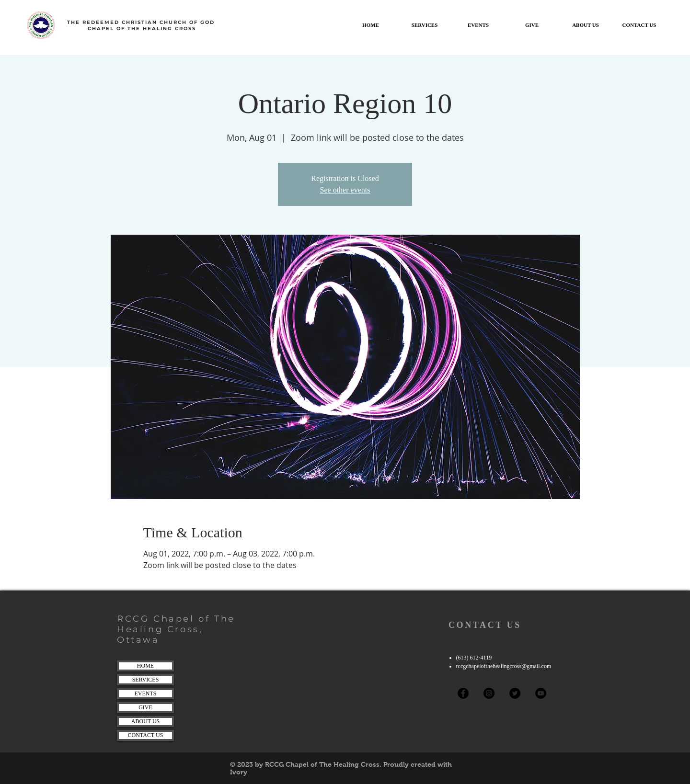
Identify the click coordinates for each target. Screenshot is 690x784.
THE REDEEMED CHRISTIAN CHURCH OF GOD (142, 22)
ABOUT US (145, 721)
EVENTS (146, 693)
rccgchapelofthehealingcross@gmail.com (504, 666)
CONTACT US (146, 735)
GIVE (145, 707)
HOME (145, 666)
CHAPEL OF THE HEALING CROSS (142, 28)
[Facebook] (463, 693)
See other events (345, 190)
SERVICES (146, 680)
